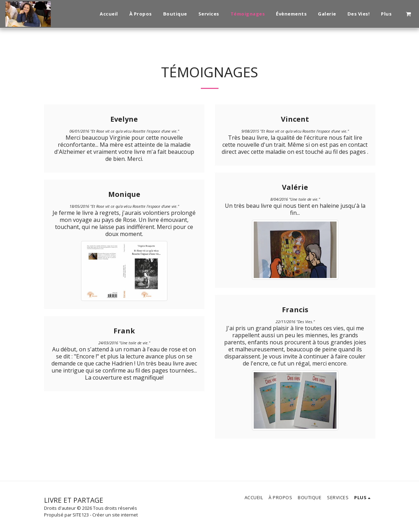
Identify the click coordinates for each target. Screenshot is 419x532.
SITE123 (81, 515)
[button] (408, 14)
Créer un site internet (115, 515)
